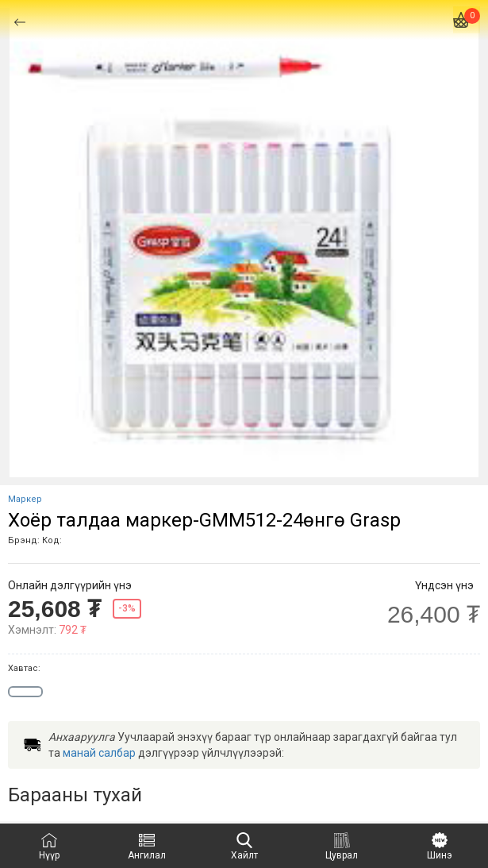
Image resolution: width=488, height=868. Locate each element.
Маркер (25, 499)
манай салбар (99, 753)
